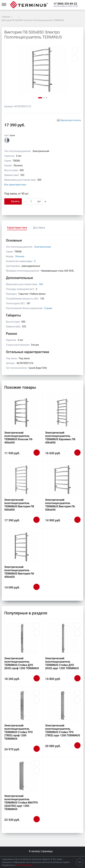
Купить (13, 201)
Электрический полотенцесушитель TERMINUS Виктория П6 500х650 (60, 505)
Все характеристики (15, 185)
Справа (48, 308)
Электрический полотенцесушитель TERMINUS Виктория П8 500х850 (19, 505)
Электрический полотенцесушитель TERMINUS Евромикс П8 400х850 (60, 438)
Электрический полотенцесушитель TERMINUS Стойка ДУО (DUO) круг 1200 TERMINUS (62, 663)
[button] (66, 4)
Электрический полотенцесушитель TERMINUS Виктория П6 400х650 (19, 572)
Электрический (42, 247)
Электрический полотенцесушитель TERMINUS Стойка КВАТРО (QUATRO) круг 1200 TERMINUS (21, 803)
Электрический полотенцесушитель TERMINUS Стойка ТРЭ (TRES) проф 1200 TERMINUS (18, 732)
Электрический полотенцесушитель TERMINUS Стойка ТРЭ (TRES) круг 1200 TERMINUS (63, 730)
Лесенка (20, 256)
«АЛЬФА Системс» (24, 865)
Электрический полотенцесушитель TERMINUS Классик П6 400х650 (18, 438)
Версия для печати (70, 120)
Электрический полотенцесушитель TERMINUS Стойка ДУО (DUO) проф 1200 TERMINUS (22, 663)
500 (41, 284)
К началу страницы (42, 851)
